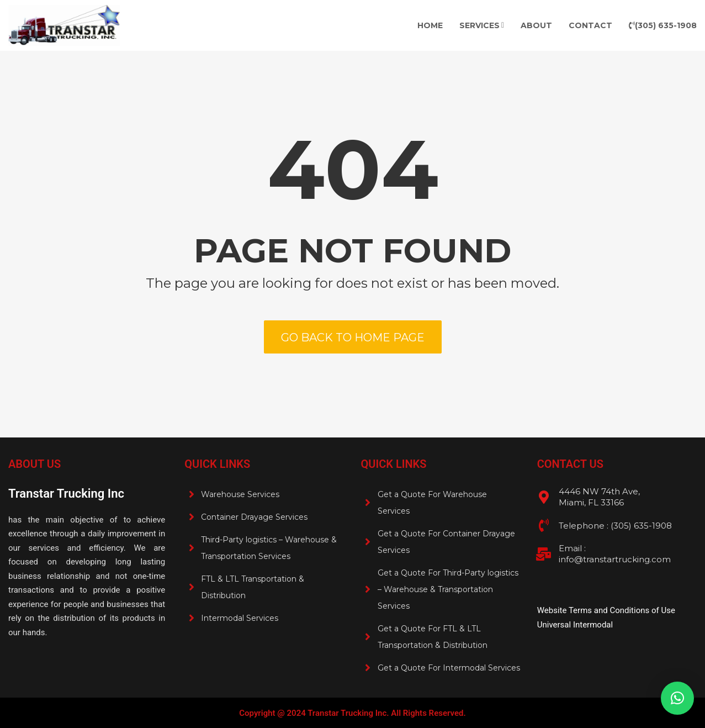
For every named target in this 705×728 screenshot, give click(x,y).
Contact (590, 25)
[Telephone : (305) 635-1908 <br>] (544, 525)
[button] (677, 698)
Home (430, 25)
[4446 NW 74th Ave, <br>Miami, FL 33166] (544, 497)
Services (479, 25)
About (536, 25)
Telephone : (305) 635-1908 (615, 526)
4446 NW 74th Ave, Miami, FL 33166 (599, 497)
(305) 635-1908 (663, 25)
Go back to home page (353, 337)
